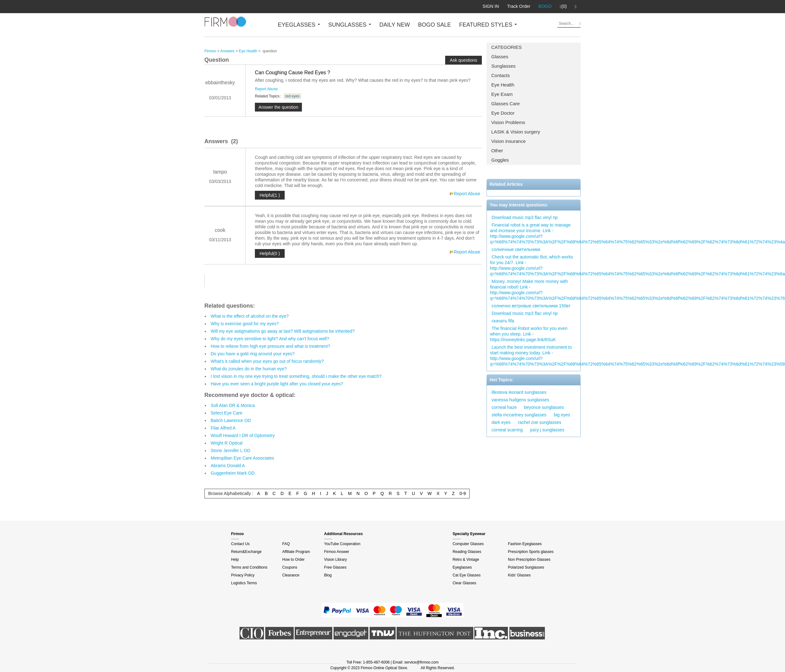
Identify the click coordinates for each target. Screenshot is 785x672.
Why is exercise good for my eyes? (245, 324)
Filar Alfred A (223, 428)
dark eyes (501, 422)
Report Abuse (266, 89)
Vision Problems (508, 122)
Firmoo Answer (337, 552)
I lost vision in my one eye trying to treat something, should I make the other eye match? (296, 376)
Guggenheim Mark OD (233, 473)
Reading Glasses (467, 552)
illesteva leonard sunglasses (519, 392)
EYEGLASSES (299, 25)
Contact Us (240, 544)
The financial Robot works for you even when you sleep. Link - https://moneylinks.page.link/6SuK (529, 334)
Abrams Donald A (228, 466)
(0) (563, 7)
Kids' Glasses (519, 575)
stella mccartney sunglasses (519, 415)
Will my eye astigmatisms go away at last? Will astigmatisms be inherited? (283, 331)
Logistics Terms (244, 583)
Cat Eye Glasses (467, 575)
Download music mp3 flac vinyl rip (525, 217)
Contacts (501, 75)
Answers (227, 51)
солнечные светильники (516, 249)
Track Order (519, 6)
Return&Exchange (246, 552)
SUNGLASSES (350, 25)
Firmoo (210, 51)
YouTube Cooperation (342, 544)
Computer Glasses (468, 544)
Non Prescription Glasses (529, 560)
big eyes (562, 415)
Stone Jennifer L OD (230, 451)
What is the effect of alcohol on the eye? (250, 316)
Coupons (290, 567)
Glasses (500, 57)
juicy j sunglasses (547, 430)
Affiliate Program (296, 552)
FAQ (286, 544)
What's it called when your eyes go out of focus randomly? (267, 361)
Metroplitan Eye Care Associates (242, 458)
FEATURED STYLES (488, 25)
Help (235, 560)
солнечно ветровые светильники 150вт (531, 306)
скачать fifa (503, 321)
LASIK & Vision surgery (516, 132)
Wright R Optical (227, 443)
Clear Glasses (464, 583)
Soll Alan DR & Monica (233, 405)
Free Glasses (335, 567)
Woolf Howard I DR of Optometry (243, 435)
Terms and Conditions (249, 567)
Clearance (291, 575)
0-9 (463, 493)
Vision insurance (508, 141)
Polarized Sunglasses (526, 567)
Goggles (500, 160)
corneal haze (504, 407)
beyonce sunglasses (544, 407)
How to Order (293, 560)
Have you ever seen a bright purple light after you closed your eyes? (277, 384)
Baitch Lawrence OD (231, 420)
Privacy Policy (243, 575)
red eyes (292, 96)
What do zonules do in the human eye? (249, 369)
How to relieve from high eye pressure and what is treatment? (270, 346)
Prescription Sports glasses (531, 552)
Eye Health (503, 85)
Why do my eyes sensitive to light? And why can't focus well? (270, 339)
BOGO (545, 6)
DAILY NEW (395, 25)
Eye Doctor (503, 113)
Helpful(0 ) (270, 253)
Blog (328, 575)
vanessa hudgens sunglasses (520, 400)
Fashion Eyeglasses (525, 544)
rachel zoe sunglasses (540, 422)
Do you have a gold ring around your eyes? (253, 354)
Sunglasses (503, 66)
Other (497, 151)
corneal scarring (507, 430)
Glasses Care (506, 104)
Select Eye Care (227, 413)
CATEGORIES (506, 47)
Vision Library (335, 560)
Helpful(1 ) (270, 195)
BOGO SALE (434, 25)
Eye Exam (502, 94)
